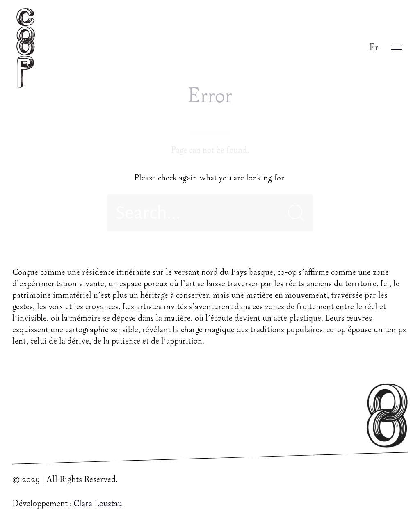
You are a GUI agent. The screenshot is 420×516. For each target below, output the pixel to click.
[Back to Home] (28, 48)
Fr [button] (374, 48)
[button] (396, 48)
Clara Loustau (98, 504)
